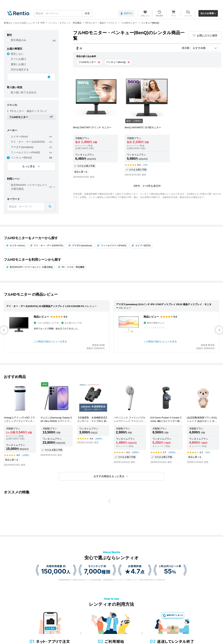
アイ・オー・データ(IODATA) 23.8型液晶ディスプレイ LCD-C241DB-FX (45, 306)
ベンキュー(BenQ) (21, 158)
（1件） (145, 165)
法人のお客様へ (208, 13)
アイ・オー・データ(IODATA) (28, 142)
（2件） (208, 452)
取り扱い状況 (15, 87)
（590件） (99, 439)
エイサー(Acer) (19, 136)
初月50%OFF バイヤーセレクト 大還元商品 (29, 187)
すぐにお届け (18, 59)
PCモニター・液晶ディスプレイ (27, 111)
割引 (10, 35)
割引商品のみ (18, 40)
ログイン (126, 13)
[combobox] (63, 13)
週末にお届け (18, 64)
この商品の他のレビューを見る (50, 341)
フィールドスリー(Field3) (25, 152)
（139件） (26, 455)
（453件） (172, 452)
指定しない (17, 54)
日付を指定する (20, 70)
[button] (111, 476)
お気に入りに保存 (205, 35)
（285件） (135, 452)
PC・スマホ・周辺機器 (71, 267)
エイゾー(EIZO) (141, 246)
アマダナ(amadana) (22, 147)
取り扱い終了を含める (24, 92)
